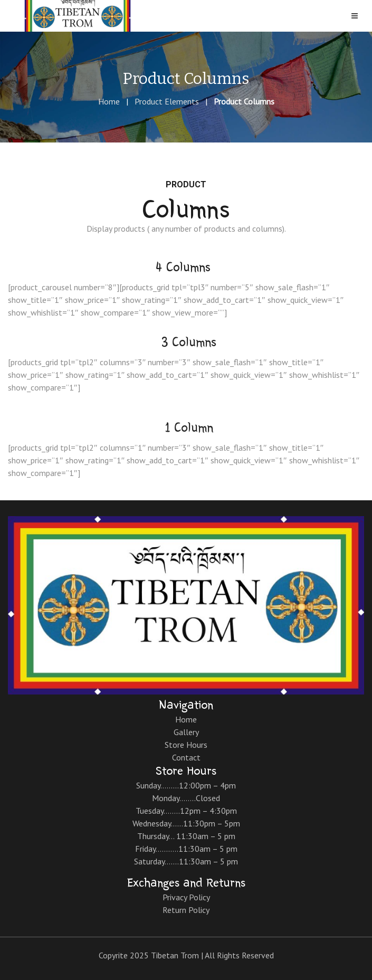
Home (109, 101)
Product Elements (167, 101)
